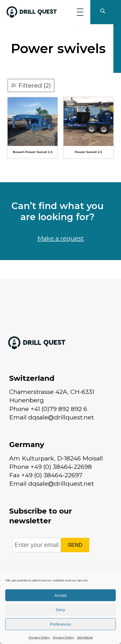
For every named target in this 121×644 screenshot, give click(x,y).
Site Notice (85, 637)
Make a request (60, 238)
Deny (60, 610)
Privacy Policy (39, 637)
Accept (61, 595)
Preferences (60, 624)
